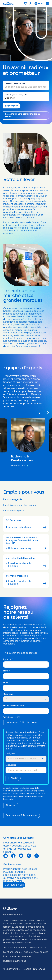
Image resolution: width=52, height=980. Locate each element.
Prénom (8, 659)
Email (7, 683)
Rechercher (9, 80)
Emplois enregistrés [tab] (14, 511)
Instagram (29, 856)
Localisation (11, 765)
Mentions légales (12, 952)
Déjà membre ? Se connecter (21, 815)
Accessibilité (25, 957)
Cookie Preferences (34, 969)
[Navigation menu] (47, 4)
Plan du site (10, 957)
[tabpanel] (26, 553)
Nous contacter (38, 948)
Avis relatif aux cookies (36, 952)
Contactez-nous (14, 885)
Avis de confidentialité (15, 948)
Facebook (13, 856)
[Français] (39, 4)
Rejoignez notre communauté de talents (23, 115)
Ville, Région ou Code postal (16, 95)
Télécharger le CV (12, 717)
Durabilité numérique (15, 961)
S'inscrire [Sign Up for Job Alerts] (11, 805)
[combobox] (26, 96)
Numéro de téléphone (14, 706)
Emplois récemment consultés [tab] (19, 505)
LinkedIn (6, 856)
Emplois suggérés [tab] (13, 499)
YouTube (21, 856)
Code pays (8, 694)
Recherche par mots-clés (15, 84)
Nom (7, 671)
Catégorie (10, 753)
